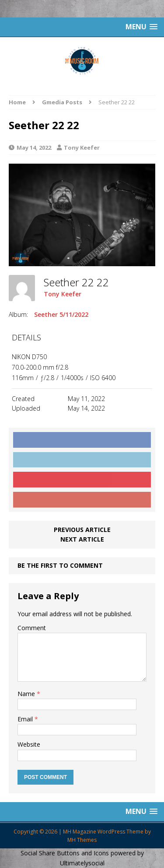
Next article (82, 539)
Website (29, 744)
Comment (32, 628)
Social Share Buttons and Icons (65, 853)
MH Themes (82, 840)
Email (26, 719)
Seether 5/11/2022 (61, 314)
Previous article (82, 530)
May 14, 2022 (34, 148)
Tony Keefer (82, 148)
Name (27, 694)
